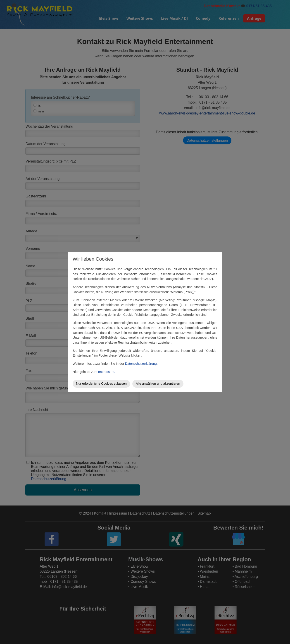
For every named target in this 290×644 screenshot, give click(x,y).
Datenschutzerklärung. (141, 364)
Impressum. (107, 372)
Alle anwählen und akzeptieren (158, 384)
